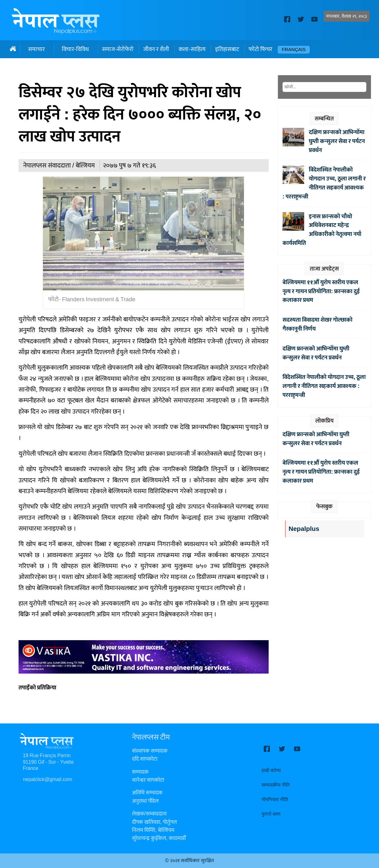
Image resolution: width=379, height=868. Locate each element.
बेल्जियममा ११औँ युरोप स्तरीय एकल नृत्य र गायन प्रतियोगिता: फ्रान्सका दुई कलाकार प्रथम (321, 291)
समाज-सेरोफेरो (118, 49)
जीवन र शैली (156, 49)
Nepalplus (304, 529)
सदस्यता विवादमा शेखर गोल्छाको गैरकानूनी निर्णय (317, 324)
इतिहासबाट (227, 49)
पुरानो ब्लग (271, 814)
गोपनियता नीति (275, 800)
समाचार (36, 49)
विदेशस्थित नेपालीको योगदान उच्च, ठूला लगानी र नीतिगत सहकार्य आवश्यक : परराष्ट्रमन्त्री (324, 183)
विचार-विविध (75, 49)
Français (294, 50)
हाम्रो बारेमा (271, 771)
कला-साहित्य (192, 49)
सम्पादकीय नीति (276, 785)
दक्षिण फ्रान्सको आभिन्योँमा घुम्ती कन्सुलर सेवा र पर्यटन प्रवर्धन (337, 141)
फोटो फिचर (260, 49)
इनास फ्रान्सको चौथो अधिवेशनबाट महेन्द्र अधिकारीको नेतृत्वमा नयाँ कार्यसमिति (322, 230)
